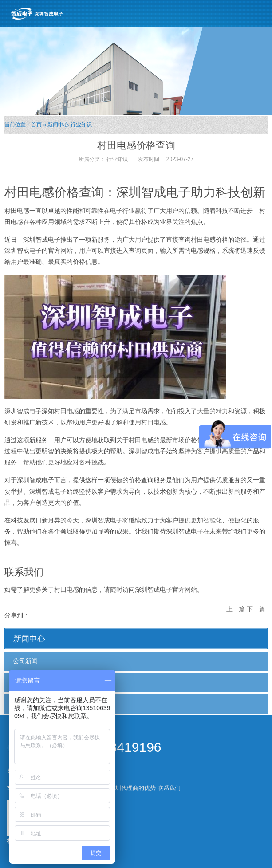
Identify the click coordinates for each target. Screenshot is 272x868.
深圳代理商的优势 (133, 788)
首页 (36, 125)
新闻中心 (58, 125)
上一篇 (236, 609)
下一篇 (256, 609)
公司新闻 (25, 661)
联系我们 (169, 788)
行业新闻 (25, 682)
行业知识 (81, 125)
